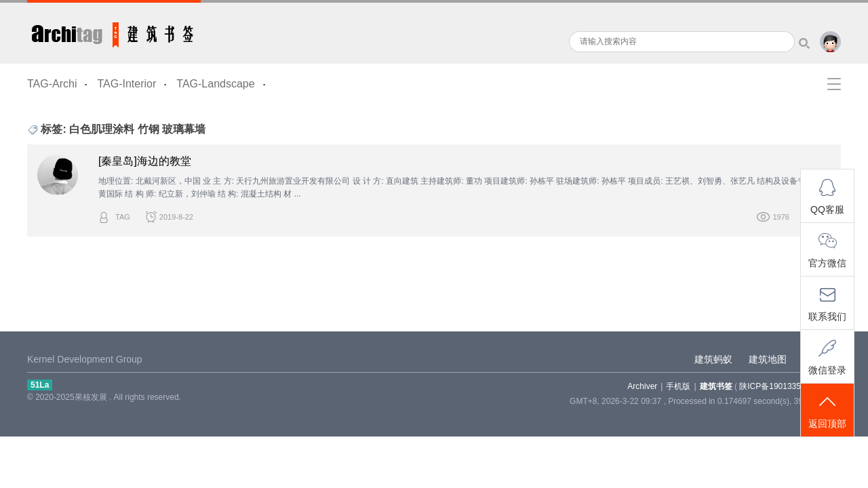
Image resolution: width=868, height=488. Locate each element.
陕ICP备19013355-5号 (780, 386)
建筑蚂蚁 (713, 359)
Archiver (642, 386)
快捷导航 (834, 84)
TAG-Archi (52, 84)
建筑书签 (114, 32)
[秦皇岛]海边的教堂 (145, 161)
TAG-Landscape (215, 84)
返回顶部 (827, 411)
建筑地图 (768, 359)
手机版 (678, 386)
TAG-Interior (126, 84)
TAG (123, 217)
